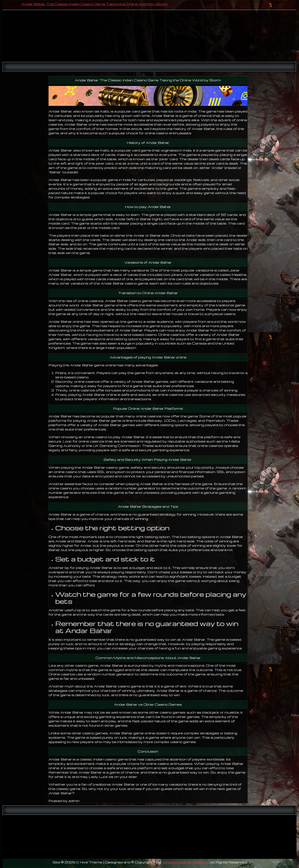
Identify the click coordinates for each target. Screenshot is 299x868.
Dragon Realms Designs (185, 862)
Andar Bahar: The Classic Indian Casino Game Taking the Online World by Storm (95, 4)
